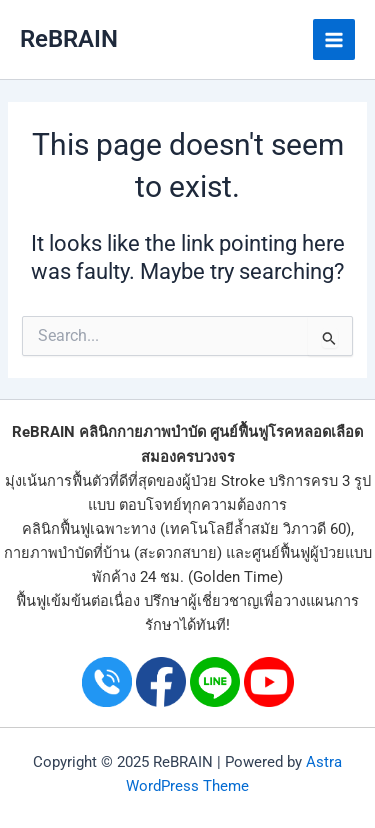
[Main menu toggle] (334, 40)
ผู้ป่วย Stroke (223, 481)
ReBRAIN (69, 39)
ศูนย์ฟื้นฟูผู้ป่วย (298, 553)
